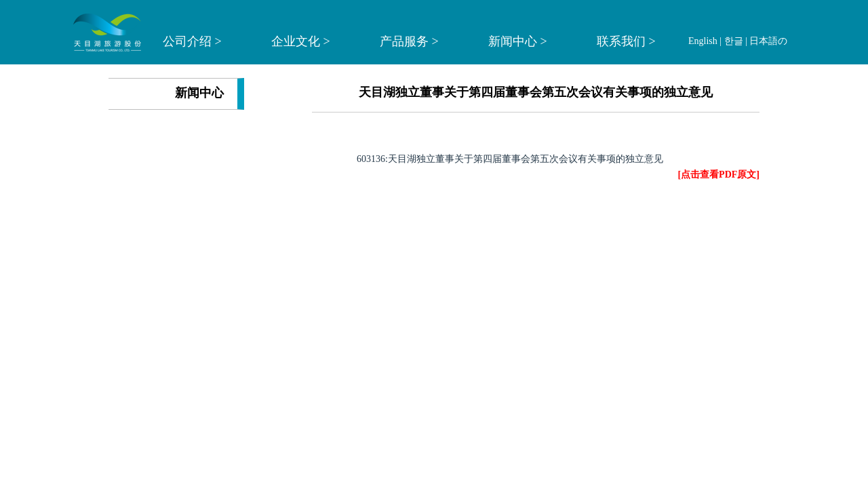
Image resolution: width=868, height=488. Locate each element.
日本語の (768, 41)
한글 (734, 41)
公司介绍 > (192, 41)
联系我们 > (626, 41)
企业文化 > (301, 41)
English (703, 41)
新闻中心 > (518, 41)
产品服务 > (409, 41)
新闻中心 (199, 93)
